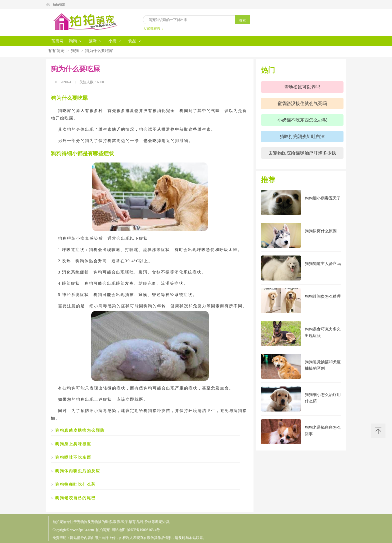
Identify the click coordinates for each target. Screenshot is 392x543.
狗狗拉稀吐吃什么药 (75, 484)
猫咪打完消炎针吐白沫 (302, 136)
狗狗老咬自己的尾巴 (75, 498)
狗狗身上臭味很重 (73, 444)
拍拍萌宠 (59, 4)
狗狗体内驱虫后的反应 (78, 471)
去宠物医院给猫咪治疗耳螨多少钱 (302, 153)
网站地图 (118, 530)
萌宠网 (57, 41)
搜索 (242, 20)
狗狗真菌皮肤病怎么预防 (80, 430)
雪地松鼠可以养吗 (302, 87)
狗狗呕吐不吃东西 (73, 457)
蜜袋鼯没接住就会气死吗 (302, 103)
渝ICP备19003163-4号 (144, 530)
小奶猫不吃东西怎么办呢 (302, 120)
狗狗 (75, 51)
